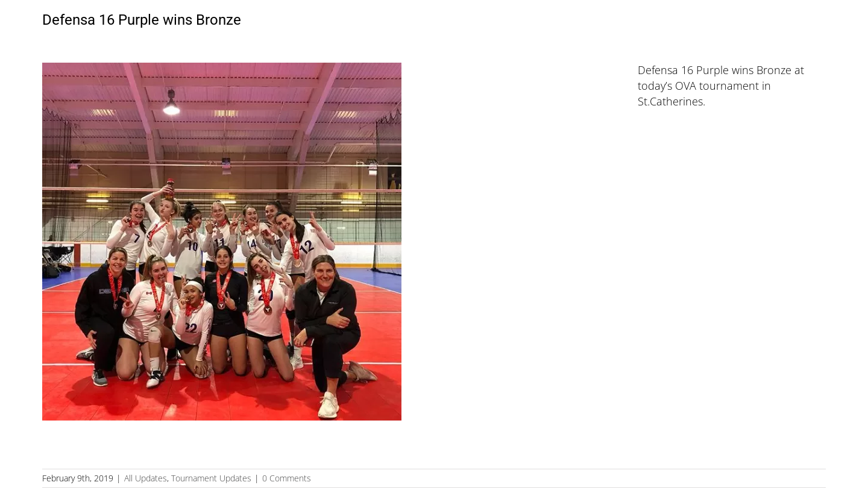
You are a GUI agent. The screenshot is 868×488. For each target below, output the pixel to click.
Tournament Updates (211, 478)
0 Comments (287, 478)
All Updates (146, 478)
